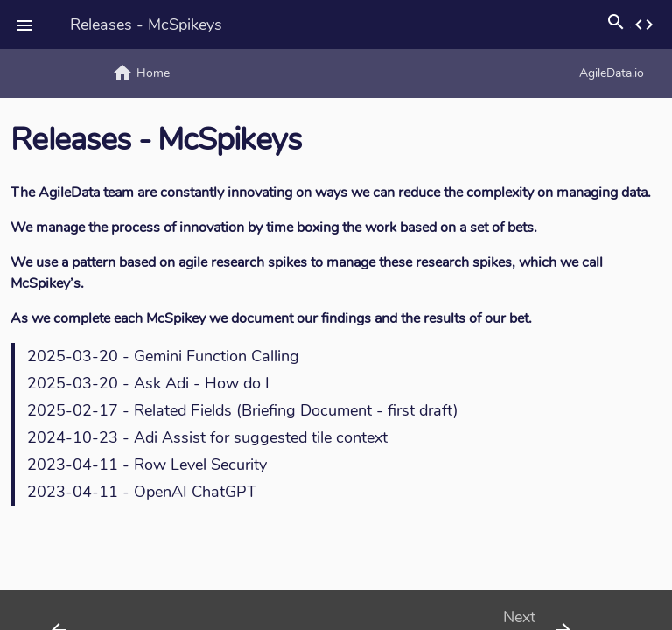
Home (141, 73)
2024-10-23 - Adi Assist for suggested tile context (207, 437)
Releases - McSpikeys (146, 24)
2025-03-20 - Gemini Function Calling (163, 356)
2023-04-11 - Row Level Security (147, 465)
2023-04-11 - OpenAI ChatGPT (142, 492)
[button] (24, 24)
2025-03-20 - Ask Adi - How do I (148, 383)
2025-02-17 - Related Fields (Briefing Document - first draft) (243, 410)
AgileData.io (421, 73)
